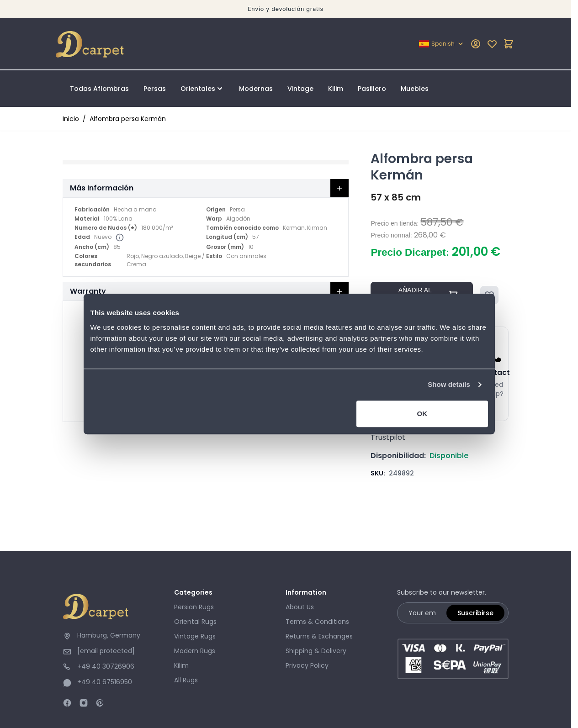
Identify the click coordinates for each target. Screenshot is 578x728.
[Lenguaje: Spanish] (442, 44)
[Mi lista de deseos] (492, 44)
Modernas (256, 89)
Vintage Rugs (195, 636)
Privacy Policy (307, 665)
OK (425, 430)
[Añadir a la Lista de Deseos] (489, 295)
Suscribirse (475, 613)
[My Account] (476, 44)
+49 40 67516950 (105, 682)
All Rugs (186, 680)
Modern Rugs (195, 651)
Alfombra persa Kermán (128, 119)
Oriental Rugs (195, 622)
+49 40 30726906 (106, 666)
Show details (453, 401)
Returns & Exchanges (319, 636)
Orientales (198, 89)
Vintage (300, 89)
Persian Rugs (194, 607)
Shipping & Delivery (316, 651)
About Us (300, 607)
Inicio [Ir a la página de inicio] (71, 119)
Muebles (415, 89)
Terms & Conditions (317, 622)
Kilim (336, 89)
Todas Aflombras (99, 89)
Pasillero (372, 89)
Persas (155, 89)
